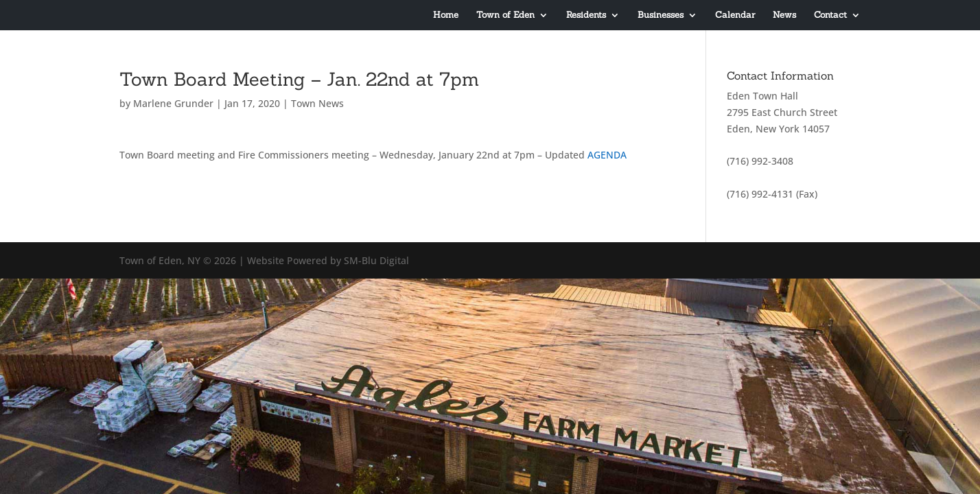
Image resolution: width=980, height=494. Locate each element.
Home (446, 15)
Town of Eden (505, 15)
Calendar (735, 15)
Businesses (661, 15)
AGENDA (607, 155)
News (784, 15)
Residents (586, 15)
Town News (317, 103)
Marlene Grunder (173, 103)
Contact (830, 15)
